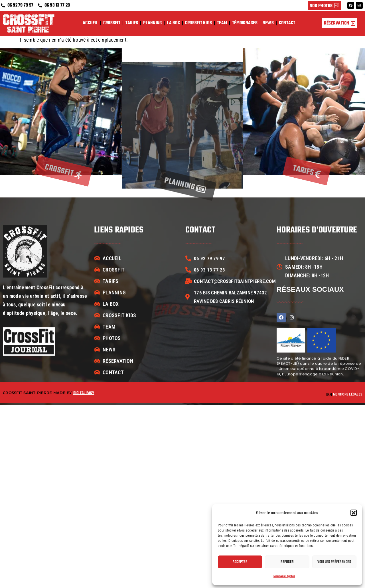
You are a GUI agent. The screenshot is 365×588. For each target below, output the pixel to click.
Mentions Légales (284, 576)
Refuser (287, 562)
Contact (287, 23)
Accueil (90, 23)
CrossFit (112, 23)
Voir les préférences (334, 562)
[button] (354, 513)
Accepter (240, 562)
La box (173, 23)
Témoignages (245, 23)
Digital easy (84, 393)
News (268, 23)
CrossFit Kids (198, 23)
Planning (152, 23)
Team (222, 23)
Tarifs (132, 23)
